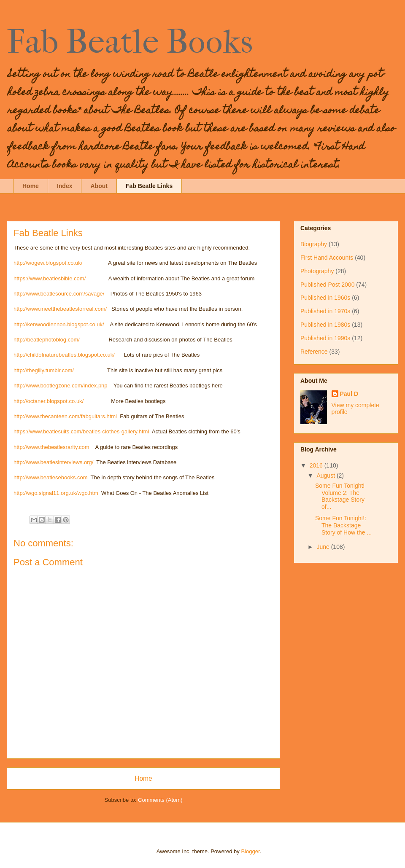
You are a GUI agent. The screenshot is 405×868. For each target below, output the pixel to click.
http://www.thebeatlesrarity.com (53, 447)
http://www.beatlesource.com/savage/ (59, 294)
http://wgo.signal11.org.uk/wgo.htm (56, 493)
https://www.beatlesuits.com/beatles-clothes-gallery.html (81, 431)
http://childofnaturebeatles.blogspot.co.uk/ (64, 355)
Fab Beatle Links (149, 186)
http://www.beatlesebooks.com (51, 477)
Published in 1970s (325, 311)
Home (31, 186)
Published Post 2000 (327, 285)
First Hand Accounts (327, 258)
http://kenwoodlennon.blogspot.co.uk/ (59, 324)
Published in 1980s (325, 325)
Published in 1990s (325, 338)
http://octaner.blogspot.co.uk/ (49, 401)
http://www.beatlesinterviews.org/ (53, 462)
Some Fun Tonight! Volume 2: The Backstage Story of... (340, 496)
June (324, 547)
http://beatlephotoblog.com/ (47, 340)
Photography (317, 271)
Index (65, 186)
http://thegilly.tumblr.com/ (44, 370)
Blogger (250, 851)
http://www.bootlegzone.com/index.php (61, 386)
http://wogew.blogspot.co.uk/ (48, 263)
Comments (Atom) (160, 800)
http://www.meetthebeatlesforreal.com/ (60, 309)
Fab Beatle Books (130, 42)
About (99, 186)
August (326, 476)
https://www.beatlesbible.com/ (50, 278)
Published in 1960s (325, 298)
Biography (314, 244)
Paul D (349, 394)
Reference (314, 352)
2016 (317, 465)
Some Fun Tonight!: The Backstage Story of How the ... (343, 525)
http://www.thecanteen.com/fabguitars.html (65, 416)
